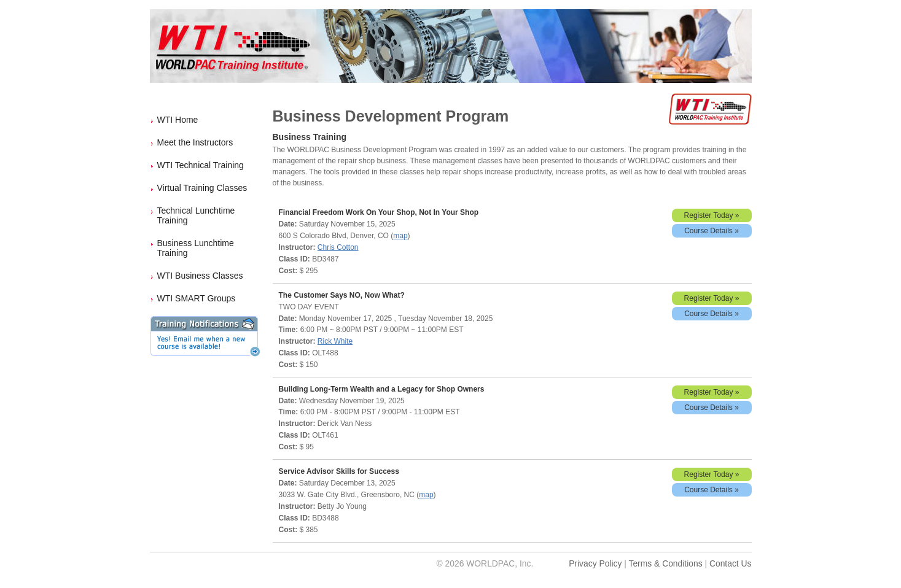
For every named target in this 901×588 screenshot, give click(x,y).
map (400, 236)
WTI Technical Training (201, 165)
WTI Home (178, 120)
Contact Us (731, 563)
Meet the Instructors (195, 142)
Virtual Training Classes (202, 188)
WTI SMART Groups (197, 298)
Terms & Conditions (665, 563)
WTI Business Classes (200, 276)
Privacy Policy (595, 563)
